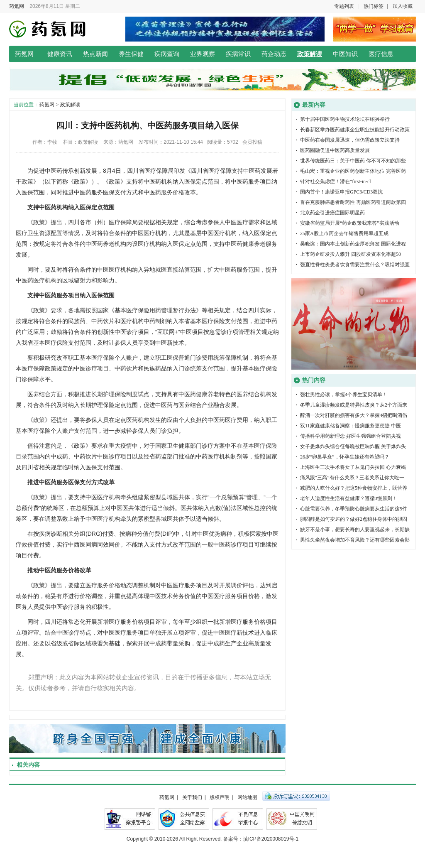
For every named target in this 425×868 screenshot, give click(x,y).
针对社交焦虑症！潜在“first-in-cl (336, 181)
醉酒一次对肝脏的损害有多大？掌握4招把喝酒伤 (354, 415)
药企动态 (274, 54)
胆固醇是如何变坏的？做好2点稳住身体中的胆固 (354, 519)
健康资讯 (60, 54)
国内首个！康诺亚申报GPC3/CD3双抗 (341, 192)
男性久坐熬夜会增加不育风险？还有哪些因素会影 (355, 540)
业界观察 (203, 54)
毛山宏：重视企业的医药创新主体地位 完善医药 (353, 171)
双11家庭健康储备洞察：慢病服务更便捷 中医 (351, 426)
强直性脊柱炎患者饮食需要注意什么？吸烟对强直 (355, 265)
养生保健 (131, 54)
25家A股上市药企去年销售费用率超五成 (344, 233)
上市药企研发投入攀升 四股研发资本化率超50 (351, 254)
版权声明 (220, 797)
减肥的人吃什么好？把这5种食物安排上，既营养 (354, 488)
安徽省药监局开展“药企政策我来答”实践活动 (350, 223)
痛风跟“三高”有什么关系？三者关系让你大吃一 (352, 478)
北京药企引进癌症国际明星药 (332, 213)
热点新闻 (95, 54)
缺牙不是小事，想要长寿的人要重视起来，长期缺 (355, 530)
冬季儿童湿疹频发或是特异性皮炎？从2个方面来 (354, 405)
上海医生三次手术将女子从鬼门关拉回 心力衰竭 (353, 467)
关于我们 (192, 797)
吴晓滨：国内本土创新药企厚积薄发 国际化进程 (353, 244)
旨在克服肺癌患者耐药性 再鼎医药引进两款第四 (353, 202)
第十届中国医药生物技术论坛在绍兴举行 (345, 119)
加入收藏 (403, 6)
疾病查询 (167, 54)
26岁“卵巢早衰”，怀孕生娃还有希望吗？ (345, 457)
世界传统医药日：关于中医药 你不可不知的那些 (353, 161)
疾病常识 (238, 54)
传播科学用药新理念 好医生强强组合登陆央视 (351, 436)
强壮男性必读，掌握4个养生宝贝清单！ (344, 395)
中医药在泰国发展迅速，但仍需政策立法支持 (350, 140)
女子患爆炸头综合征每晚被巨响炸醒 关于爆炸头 (353, 446)
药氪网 (17, 6)
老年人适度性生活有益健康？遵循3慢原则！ (349, 498)
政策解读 (310, 54)
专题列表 (344, 6)
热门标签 (374, 6)
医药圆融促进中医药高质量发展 (335, 150)
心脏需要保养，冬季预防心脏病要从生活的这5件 (354, 509)
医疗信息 (381, 54)
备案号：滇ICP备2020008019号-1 (261, 839)
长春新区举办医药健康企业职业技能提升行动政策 (355, 130)
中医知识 (345, 54)
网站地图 (247, 797)
